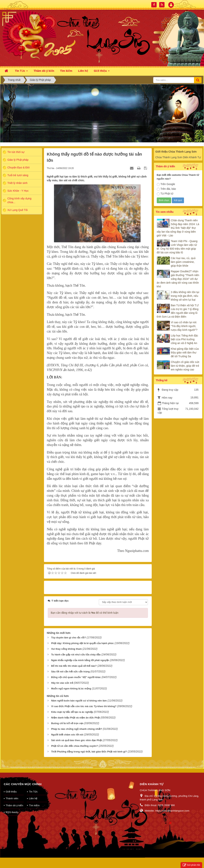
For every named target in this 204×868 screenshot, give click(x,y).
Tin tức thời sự (16, 152)
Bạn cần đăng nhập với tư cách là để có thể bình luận (85, 613)
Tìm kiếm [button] (66, 71)
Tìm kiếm (34, 805)
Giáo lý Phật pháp (18, 160)
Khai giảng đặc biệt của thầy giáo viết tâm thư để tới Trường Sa (185, 353)
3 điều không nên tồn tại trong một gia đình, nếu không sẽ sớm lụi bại (185, 296)
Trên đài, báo (166, 189)
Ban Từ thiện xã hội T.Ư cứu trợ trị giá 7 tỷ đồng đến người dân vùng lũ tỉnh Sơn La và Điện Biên (178, 311)
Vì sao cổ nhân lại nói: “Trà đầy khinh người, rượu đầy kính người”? (184, 326)
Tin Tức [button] (21, 72)
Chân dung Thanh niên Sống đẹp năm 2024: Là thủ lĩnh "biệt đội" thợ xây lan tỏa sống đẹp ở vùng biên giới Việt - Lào (178, 228)
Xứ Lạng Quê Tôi (17, 210)
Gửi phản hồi (191, 865)
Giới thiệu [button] (102, 72)
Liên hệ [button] (83, 71)
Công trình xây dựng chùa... (19, 200)
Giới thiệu (11, 792)
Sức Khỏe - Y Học (18, 191)
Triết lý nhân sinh (17, 183)
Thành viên (12, 798)
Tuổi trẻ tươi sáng (18, 175)
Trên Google (166, 184)
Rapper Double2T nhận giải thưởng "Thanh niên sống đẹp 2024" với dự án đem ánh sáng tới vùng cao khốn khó (178, 279)
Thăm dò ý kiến (14, 805)
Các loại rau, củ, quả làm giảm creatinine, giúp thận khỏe (183, 262)
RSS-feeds (12, 812)
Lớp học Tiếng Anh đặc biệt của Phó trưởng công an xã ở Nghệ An (185, 339)
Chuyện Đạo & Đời (19, 167)
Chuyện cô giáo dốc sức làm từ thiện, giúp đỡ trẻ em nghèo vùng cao (185, 366)
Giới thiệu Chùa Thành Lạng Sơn (176, 152)
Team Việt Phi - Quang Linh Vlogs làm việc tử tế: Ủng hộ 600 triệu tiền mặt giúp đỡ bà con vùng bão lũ (177, 247)
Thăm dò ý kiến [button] (44, 71)
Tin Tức (33, 792)
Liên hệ (33, 798)
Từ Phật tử (165, 194)
